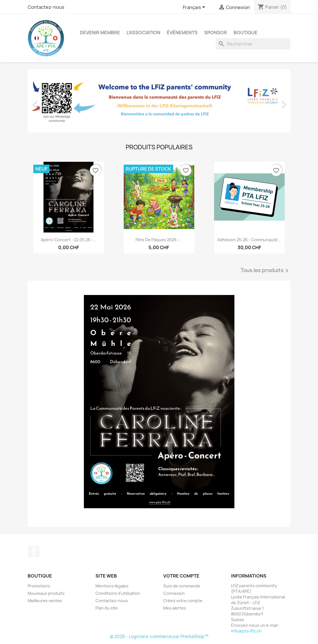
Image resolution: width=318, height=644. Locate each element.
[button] (47, 101)
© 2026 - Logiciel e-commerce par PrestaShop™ (159, 637)
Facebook (34, 552)
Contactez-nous (46, 7)
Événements (182, 33)
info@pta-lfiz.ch (246, 631)
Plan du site (107, 608)
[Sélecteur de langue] (195, 8)
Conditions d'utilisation (118, 593)
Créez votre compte (183, 601)
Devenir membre (100, 33)
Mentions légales (112, 586)
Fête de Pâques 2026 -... (159, 240)
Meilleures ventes (45, 601)
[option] (159, 101)
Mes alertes (175, 608)
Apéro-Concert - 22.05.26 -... (68, 240)
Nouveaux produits (46, 593)
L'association (143, 33)
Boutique (246, 33)
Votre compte (181, 576)
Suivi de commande (182, 586)
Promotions (39, 586)
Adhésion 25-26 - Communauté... (249, 240)
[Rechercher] (253, 44)
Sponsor (216, 33)
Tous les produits (265, 271)
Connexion (174, 593)
